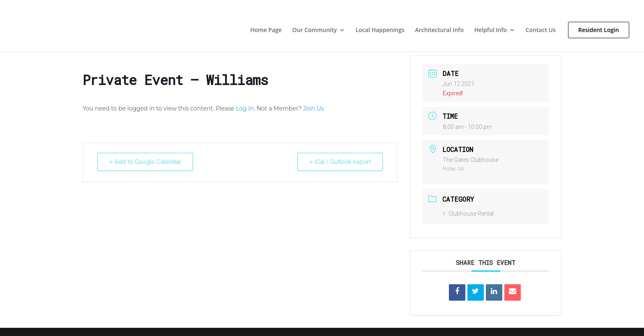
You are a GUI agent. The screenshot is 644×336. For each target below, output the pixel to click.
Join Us (314, 108)
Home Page (266, 30)
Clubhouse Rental (468, 214)
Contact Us (541, 30)
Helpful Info (491, 30)
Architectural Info (439, 30)
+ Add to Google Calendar (145, 162)
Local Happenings (380, 30)
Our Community (315, 30)
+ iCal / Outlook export (340, 162)
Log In (245, 108)
